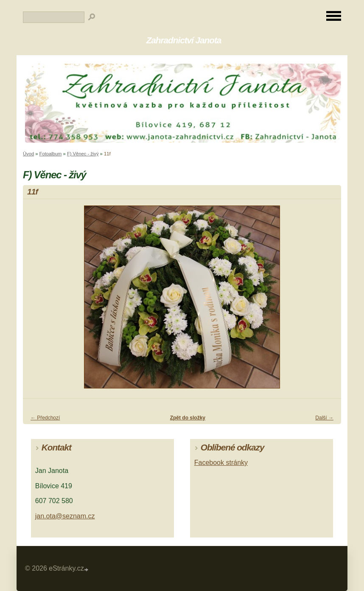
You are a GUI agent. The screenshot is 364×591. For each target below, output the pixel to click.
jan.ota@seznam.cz (65, 516)
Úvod (28, 154)
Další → (324, 418)
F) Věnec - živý (83, 154)
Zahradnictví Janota (184, 40)
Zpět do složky (188, 418)
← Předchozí (45, 418)
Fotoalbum (51, 154)
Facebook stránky (221, 463)
